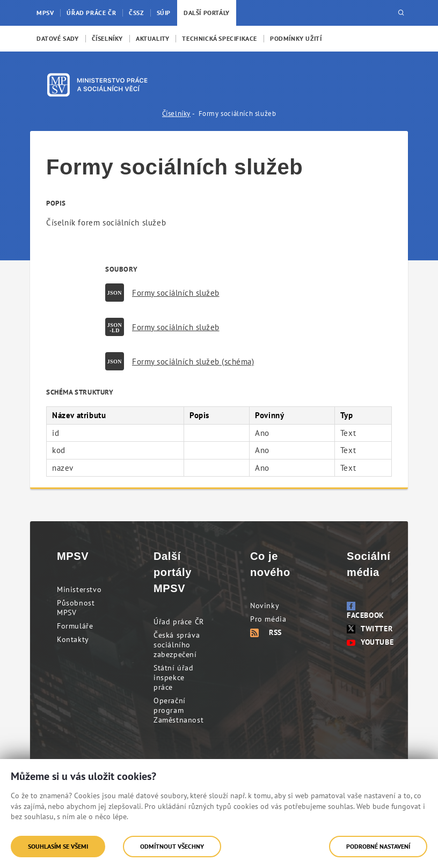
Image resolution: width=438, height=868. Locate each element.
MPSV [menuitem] (45, 13)
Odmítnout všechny (172, 846)
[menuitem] (58, 39)
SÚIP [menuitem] (164, 13)
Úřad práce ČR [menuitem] (91, 13)
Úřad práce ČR (179, 622)
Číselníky (176, 114)
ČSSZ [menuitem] (136, 13)
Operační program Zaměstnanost (178, 710)
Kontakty (73, 639)
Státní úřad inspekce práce (174, 677)
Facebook (366, 611)
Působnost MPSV (76, 608)
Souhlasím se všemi (58, 846)
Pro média (268, 619)
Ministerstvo (79, 589)
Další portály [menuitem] (207, 13)
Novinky (265, 606)
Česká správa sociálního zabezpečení (177, 645)
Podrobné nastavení (378, 846)
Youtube (370, 642)
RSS (266, 632)
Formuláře (75, 626)
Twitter (370, 629)
